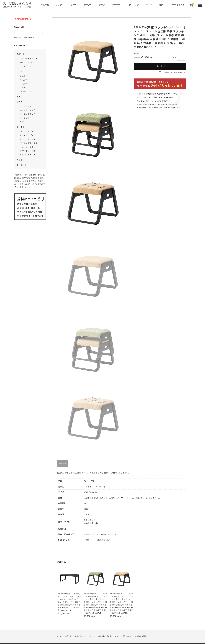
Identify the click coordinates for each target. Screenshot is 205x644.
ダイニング (134, 5)
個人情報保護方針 (142, 632)
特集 (161, 5)
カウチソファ (26, 89)
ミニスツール (26, 65)
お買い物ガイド (81, 632)
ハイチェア (25, 115)
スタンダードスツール (30, 57)
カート (93, 632)
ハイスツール (26, 61)
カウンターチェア (28, 107)
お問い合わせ (127, 632)
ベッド (149, 5)
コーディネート (178, 5)
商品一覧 (45, 5)
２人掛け (24, 78)
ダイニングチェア (28, 111)
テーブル (88, 5)
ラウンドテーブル (28, 147)
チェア (102, 5)
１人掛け (24, 74)
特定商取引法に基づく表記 (108, 632)
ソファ (59, 5)
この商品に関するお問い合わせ (172, 72)
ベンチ (23, 119)
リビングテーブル (28, 150)
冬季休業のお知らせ (23, 19)
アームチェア (26, 104)
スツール (73, 5)
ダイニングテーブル (29, 139)
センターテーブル (28, 136)
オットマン (25, 85)
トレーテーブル (27, 143)
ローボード (117, 5)
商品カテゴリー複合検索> (24, 37)
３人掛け (24, 82)
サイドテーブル (27, 132)
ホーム (59, 632)
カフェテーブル (27, 128)
